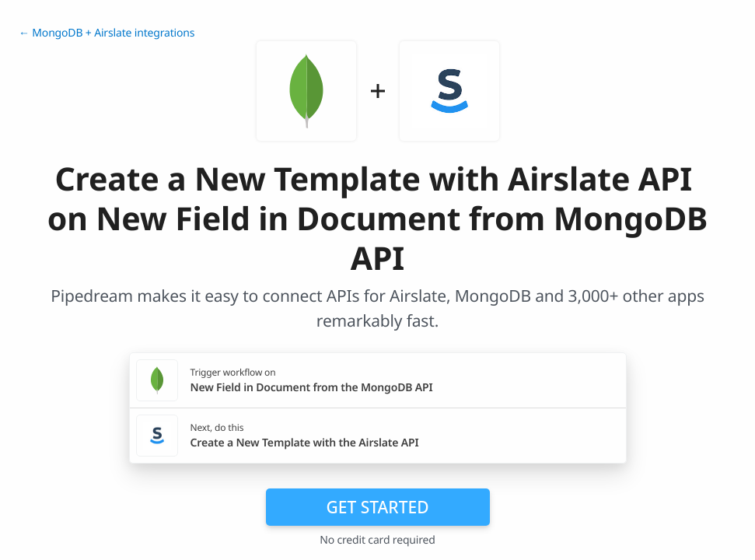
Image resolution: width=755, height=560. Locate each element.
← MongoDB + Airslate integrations (107, 33)
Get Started (378, 507)
